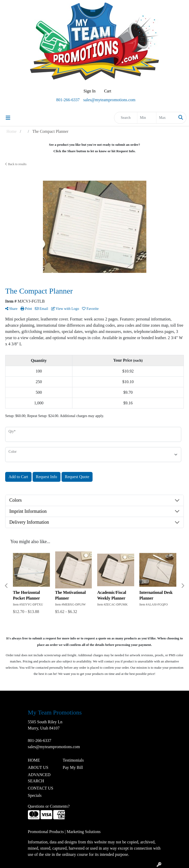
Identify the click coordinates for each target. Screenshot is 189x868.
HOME (34, 760)
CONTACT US (41, 788)
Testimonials (73, 760)
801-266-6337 (68, 100)
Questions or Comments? (49, 806)
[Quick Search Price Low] (147, 118)
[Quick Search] (126, 118)
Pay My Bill (73, 767)
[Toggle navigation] (8, 118)
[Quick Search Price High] (166, 118)
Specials (35, 795)
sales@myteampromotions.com (109, 100)
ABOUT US (38, 767)
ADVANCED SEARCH (39, 778)
